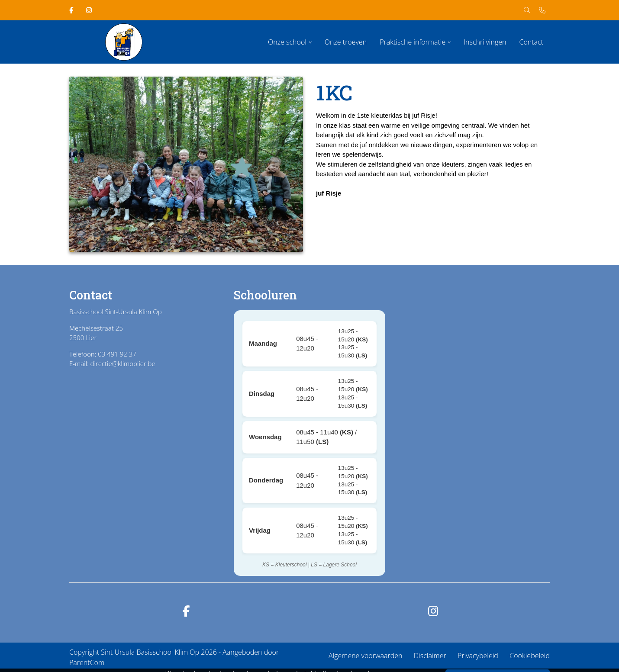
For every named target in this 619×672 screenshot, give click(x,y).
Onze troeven (346, 42)
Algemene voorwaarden (365, 656)
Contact (531, 42)
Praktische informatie (413, 42)
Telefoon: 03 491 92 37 (103, 354)
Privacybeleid (478, 656)
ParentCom (87, 662)
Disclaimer (430, 656)
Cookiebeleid (530, 656)
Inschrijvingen (485, 42)
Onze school (287, 42)
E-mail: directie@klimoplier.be (112, 363)
